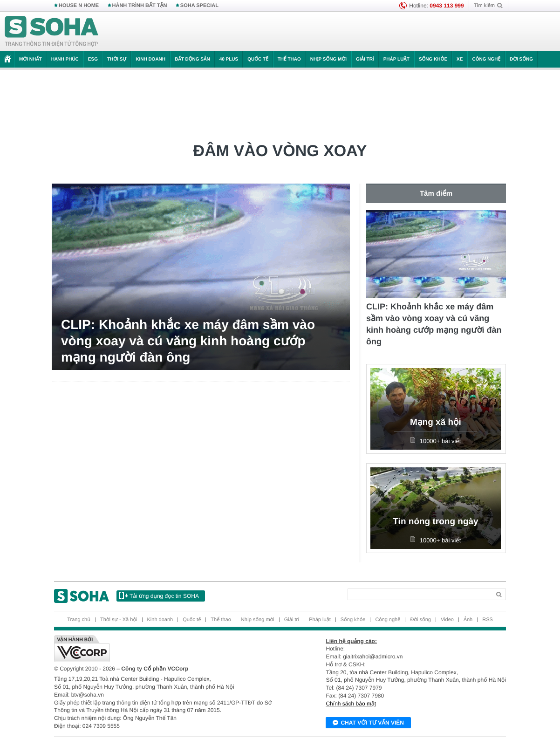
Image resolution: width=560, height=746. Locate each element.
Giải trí (365, 59)
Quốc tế (258, 59)
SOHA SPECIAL (199, 6)
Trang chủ (79, 620)
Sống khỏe (433, 59)
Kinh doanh (150, 59)
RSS (488, 620)
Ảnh (468, 620)
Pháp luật (396, 59)
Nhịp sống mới (328, 59)
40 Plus (229, 59)
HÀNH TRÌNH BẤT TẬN (140, 6)
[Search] (419, 594)
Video (447, 620)
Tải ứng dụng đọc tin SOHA (159, 595)
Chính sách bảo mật (351, 704)
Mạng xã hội (436, 422)
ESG (93, 59)
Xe (460, 59)
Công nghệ (486, 59)
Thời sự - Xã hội (119, 620)
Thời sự (117, 59)
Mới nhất (31, 59)
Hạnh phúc (65, 59)
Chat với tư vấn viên (368, 723)
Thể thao (289, 59)
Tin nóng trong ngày (435, 522)
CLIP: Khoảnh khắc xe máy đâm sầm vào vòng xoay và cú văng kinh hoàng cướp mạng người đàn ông (188, 341)
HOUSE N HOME (79, 6)
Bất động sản (192, 59)
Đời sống (521, 59)
